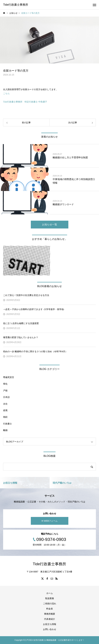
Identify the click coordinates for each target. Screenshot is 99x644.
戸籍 (5, 391)
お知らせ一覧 (50, 224)
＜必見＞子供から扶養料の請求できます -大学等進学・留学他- (34, 309)
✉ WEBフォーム (50, 521)
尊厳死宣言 (9, 377)
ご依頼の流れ (50, 604)
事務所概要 (50, 614)
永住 (5, 404)
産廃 (5, 410)
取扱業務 (50, 598)
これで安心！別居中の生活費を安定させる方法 (26, 295)
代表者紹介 (50, 619)
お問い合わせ (50, 629)
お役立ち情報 (50, 624)
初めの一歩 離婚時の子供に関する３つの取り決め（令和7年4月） (35, 351)
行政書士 (8, 424)
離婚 (5, 430)
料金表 (50, 609)
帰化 (5, 384)
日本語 (6, 397)
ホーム (50, 593)
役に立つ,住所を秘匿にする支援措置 (21, 323)
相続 (5, 417)
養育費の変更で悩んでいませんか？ (22, 337)
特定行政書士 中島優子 (36, 102)
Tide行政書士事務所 (13, 102)
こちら (6, 94)
